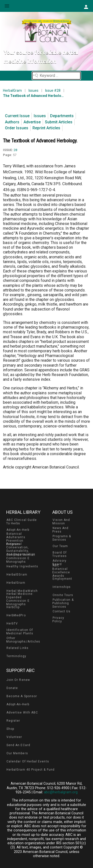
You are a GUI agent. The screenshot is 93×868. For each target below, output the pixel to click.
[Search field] (56, 76)
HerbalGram (12, 90)
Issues (33, 90)
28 (15, 150)
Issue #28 (53, 90)
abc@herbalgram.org (61, 792)
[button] (86, 7)
